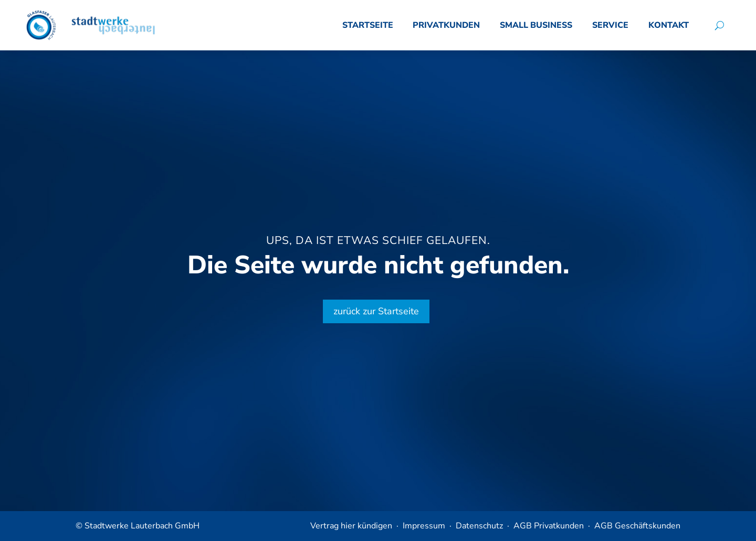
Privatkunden (446, 25)
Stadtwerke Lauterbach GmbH (142, 526)
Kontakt (669, 25)
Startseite (368, 25)
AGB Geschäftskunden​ (637, 526)
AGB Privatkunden (549, 526)
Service (610, 25)
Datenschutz (479, 526)
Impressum (424, 526)
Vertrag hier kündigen (351, 526)
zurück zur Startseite (376, 311)
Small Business (536, 25)
